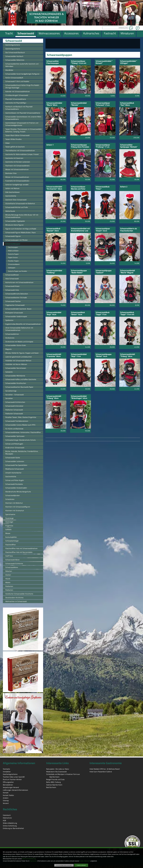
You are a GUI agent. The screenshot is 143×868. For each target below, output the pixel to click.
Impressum (33, 861)
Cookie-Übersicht (85, 861)
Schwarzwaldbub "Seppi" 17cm (103, 314)
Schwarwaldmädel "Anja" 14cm (54, 314)
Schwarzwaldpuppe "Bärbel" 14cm (104, 355)
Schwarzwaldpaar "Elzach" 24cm (103, 230)
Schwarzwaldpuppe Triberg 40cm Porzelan (80, 146)
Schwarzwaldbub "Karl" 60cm (127, 104)
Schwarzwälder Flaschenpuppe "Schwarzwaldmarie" (55, 62)
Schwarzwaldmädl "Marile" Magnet (128, 272)
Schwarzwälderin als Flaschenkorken (129, 230)
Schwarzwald (14, 41)
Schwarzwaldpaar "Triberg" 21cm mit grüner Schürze (79, 62)
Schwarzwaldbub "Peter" (103, 188)
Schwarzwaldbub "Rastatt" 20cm (53, 230)
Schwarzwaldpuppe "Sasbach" (104, 272)
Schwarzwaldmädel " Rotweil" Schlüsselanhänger (104, 62)
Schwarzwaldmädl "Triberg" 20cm (128, 355)
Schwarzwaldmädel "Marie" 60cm (54, 104)
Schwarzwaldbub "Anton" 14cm (78, 314)
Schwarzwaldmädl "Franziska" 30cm (54, 355)
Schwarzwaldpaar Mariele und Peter (78, 188)
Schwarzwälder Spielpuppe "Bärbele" (129, 146)
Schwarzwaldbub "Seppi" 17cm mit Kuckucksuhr (127, 314)
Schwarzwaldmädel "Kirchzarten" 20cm (54, 188)
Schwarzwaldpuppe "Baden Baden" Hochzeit (79, 272)
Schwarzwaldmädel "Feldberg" (54, 272)
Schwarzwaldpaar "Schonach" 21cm (103, 104)
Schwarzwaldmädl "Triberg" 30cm (54, 397)
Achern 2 (124, 187)
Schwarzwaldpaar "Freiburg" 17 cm (103, 146)
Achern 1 (50, 145)
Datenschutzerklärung (29, 859)
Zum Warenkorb (138, 27)
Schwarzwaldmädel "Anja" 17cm (79, 355)
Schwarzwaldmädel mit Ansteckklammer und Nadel (80, 230)
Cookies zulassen (81, 865)
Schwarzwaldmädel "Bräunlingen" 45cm (79, 397)
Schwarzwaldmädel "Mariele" (79, 104)
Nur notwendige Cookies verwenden (64, 865)
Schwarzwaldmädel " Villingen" (129, 62)
